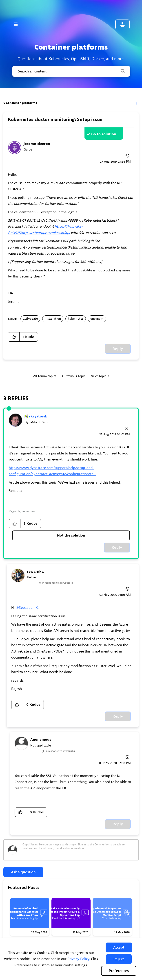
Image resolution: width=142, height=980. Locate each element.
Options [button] (136, 103)
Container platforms (21, 103)
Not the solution (71, 535)
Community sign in (122, 24)
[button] (119, 947)
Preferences (119, 971)
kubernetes (76, 319)
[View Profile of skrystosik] (38, 416)
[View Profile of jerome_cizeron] (37, 144)
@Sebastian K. (27, 608)
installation (53, 319)
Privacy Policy (78, 959)
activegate (30, 319)
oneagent (97, 319)
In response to (58, 583)
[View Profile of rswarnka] (35, 572)
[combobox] (71, 71)
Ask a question (23, 872)
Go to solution (104, 134)
